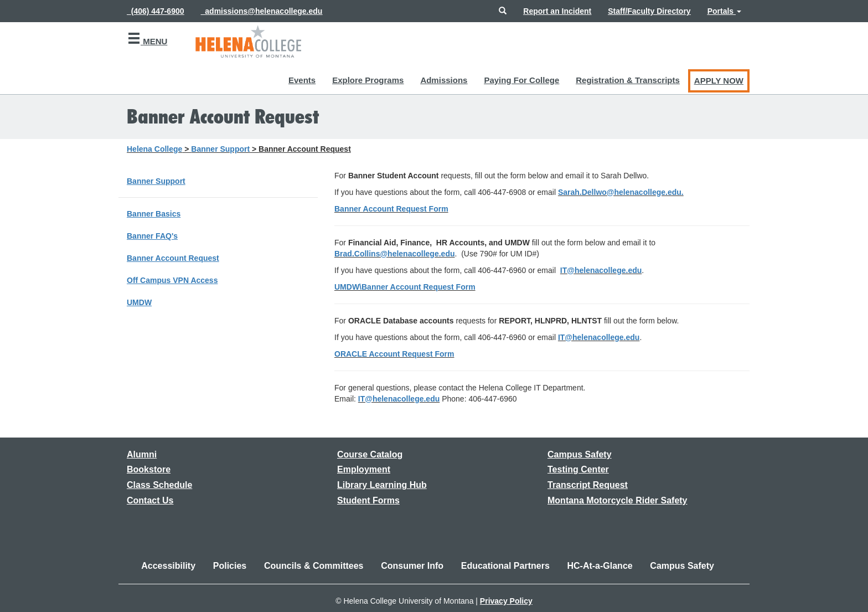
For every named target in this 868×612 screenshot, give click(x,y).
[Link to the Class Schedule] (159, 485)
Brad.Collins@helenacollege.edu (394, 254)
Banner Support (220, 149)
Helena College (154, 149)
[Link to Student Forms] (368, 500)
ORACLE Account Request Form (394, 354)
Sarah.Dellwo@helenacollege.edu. (621, 192)
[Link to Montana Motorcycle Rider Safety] (618, 500)
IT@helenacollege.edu (601, 270)
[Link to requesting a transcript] (588, 485)
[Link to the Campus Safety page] (580, 454)
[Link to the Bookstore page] (149, 469)
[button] (503, 11)
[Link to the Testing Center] (578, 469)
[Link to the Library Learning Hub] (382, 485)
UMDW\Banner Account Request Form (405, 287)
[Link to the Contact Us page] (150, 500)
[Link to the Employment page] (364, 469)
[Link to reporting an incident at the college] (557, 11)
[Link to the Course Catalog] (370, 454)
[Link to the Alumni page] (142, 454)
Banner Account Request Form (391, 209)
